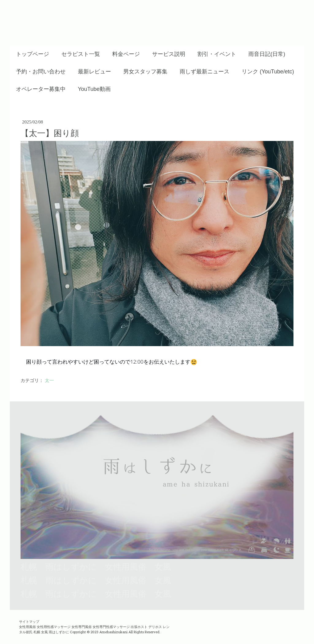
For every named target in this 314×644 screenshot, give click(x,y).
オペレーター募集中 (41, 89)
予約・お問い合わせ (41, 72)
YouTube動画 (94, 89)
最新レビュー (94, 72)
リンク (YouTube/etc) (268, 72)
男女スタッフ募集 (145, 72)
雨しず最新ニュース (205, 72)
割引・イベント (217, 54)
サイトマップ (29, 621)
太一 (49, 381)
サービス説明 (169, 54)
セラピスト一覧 (81, 54)
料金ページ (126, 54)
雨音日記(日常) (267, 54)
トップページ (33, 54)
